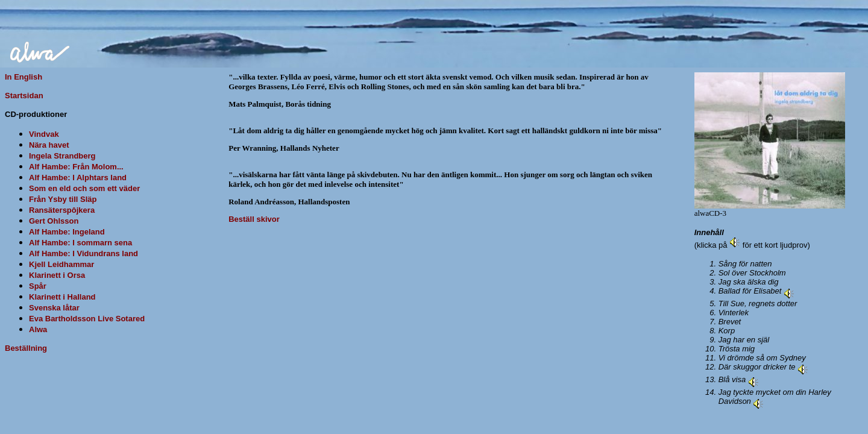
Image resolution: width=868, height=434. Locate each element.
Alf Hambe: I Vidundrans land (83, 253)
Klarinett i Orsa (57, 275)
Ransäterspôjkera (62, 210)
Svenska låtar (54, 308)
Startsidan (24, 96)
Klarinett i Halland (62, 297)
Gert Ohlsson (54, 221)
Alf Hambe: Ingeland (67, 232)
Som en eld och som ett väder (84, 188)
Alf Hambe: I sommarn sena (80, 243)
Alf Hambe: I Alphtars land (78, 178)
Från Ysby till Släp (63, 199)
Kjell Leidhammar (61, 264)
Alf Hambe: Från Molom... (76, 167)
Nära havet (49, 145)
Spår (38, 286)
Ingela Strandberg (62, 156)
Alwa (38, 329)
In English (24, 77)
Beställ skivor (254, 219)
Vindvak (44, 134)
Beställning (26, 348)
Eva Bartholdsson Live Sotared (87, 319)
